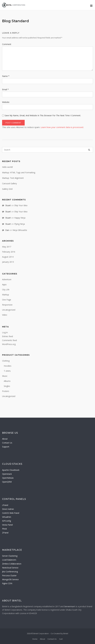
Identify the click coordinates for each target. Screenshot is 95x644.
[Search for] (47, 150)
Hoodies (8, 366)
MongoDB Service (10, 579)
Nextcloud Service (10, 568)
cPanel (5, 505)
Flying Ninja (20, 224)
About (5, 439)
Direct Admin (8, 509)
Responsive (7, 305)
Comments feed (9, 340)
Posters (6, 391)
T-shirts (7, 371)
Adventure (7, 279)
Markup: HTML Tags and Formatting (19, 172)
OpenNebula (8, 478)
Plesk (4, 529)
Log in (5, 332)
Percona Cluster (9, 575)
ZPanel (5, 533)
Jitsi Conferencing (10, 572)
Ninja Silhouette (20, 230)
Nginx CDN (7, 583)
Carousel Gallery (9, 183)
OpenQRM (7, 482)
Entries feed (7, 336)
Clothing (6, 361)
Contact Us (7, 443)
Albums (7, 381)
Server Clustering (10, 556)
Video (5, 315)
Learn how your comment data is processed (62, 127)
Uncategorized (9, 310)
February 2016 (9, 252)
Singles (7, 386)
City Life (6, 290)
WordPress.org (9, 344)
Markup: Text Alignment (13, 178)
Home (35, 639)
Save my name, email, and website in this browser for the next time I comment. (43, 115)
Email (5, 89)
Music (5, 376)
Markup (6, 295)
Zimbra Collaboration (12, 564)
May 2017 (7, 247)
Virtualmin (7, 517)
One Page (7, 300)
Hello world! (7, 167)
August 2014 (8, 257)
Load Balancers (9, 560)
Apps (4, 284)
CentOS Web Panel (11, 513)
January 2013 (8, 262)
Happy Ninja (20, 218)
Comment (7, 44)
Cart (61, 639)
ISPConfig (7, 521)
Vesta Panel (7, 525)
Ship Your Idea (21, 205)
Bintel (66, 633)
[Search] (89, 150)
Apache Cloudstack (11, 470)
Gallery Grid (7, 189)
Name (6, 76)
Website (6, 102)
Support (6, 447)
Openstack (7, 474)
